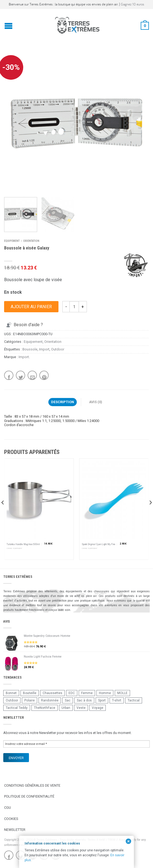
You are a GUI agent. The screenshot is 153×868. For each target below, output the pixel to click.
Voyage (98, 708)
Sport (102, 700)
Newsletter (15, 830)
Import (44, 349)
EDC (72, 693)
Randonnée (50, 700)
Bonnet (11, 693)
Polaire (30, 700)
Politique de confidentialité (29, 796)
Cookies (11, 819)
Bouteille (30, 693)
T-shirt (117, 700)
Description (63, 402)
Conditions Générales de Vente (32, 785)
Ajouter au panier (31, 307)
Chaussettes (52, 693)
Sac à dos (84, 700)
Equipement (12, 241)
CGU (8, 808)
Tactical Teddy (17, 708)
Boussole (30, 349)
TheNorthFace (45, 708)
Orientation (31, 241)
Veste (81, 708)
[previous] (3, 513)
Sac (68, 700)
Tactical (134, 700)
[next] (150, 513)
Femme (87, 693)
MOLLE (122, 693)
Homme (105, 693)
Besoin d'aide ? (24, 325)
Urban (66, 708)
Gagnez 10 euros (133, 4)
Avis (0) (96, 402)
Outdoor (58, 349)
